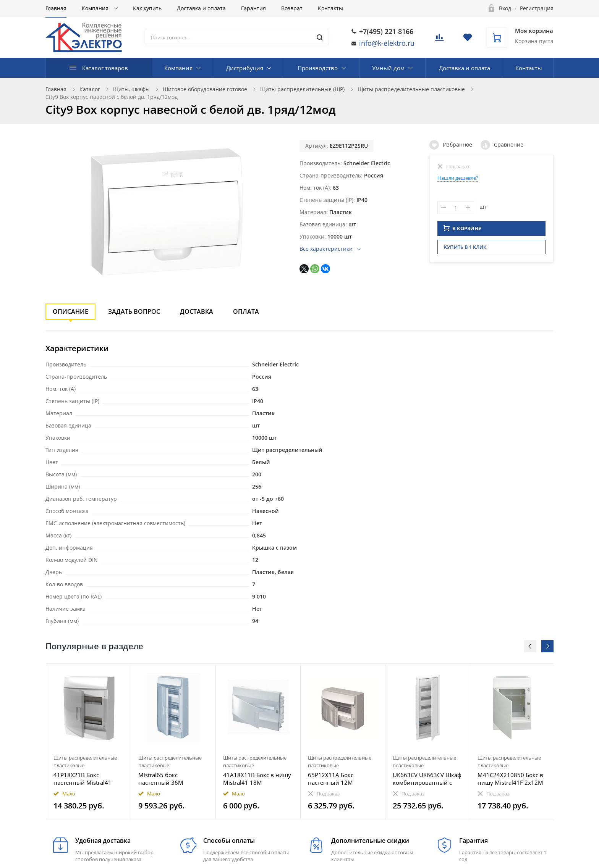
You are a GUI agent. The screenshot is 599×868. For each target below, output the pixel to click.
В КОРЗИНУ (463, 231)
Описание (70, 311)
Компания (96, 8)
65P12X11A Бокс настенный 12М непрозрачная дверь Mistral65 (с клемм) (337, 779)
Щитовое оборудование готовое (205, 89)
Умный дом (388, 68)
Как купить (147, 8)
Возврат (292, 8)
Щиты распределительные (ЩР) (302, 89)
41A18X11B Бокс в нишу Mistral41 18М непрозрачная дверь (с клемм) (257, 779)
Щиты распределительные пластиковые (411, 89)
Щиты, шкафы (131, 89)
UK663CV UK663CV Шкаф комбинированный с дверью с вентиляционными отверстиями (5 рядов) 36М (427, 779)
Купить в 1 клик (465, 249)
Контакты (330, 8)
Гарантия (253, 8)
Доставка (197, 311)
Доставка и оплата (201, 8)
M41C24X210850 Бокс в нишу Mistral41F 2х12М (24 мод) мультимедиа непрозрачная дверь (510, 779)
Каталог (90, 89)
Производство (318, 68)
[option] (89, 742)
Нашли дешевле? (458, 178)
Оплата (246, 311)
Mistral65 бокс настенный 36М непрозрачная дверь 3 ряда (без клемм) (170, 779)
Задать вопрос (134, 311)
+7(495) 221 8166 (386, 31)
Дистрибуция (245, 68)
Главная (56, 8)
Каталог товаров (105, 68)
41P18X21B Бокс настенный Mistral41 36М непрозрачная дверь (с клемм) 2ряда (84, 779)
